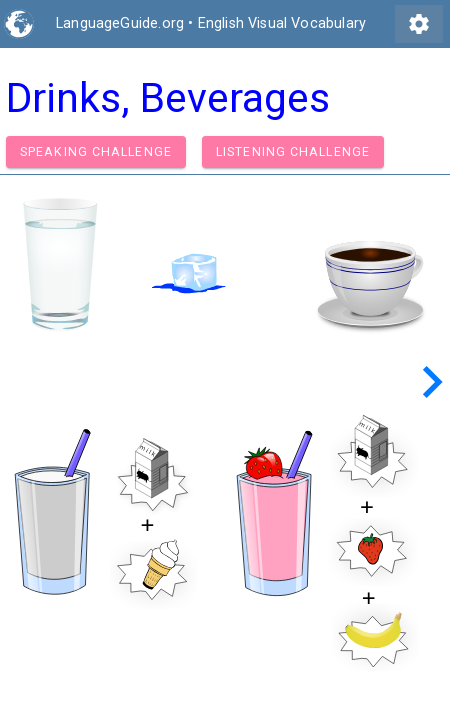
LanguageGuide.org (120, 23)
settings (419, 24)
